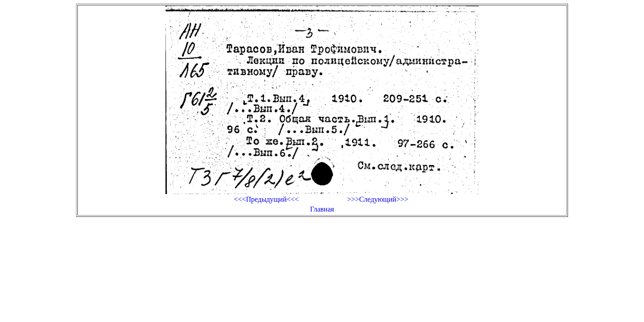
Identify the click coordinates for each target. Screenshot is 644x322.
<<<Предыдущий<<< (266, 199)
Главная (322, 209)
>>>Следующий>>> (378, 199)
